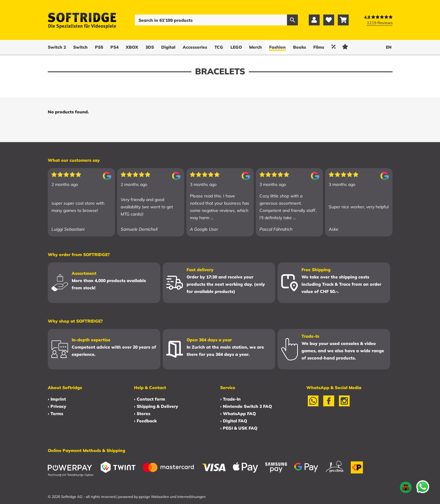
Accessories (195, 47)
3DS (150, 47)
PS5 (99, 47)
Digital (168, 47)
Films (319, 47)
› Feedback (145, 421)
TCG (219, 47)
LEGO (236, 47)
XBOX (132, 47)
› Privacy (57, 406)
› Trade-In (230, 399)
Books (300, 47)
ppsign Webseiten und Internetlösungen (172, 497)
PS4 (114, 47)
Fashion (277, 47)
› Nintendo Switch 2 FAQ (246, 406)
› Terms (55, 414)
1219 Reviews (380, 23)
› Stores (142, 414)
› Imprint (57, 399)
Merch (256, 47)
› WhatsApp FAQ (238, 414)
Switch (80, 47)
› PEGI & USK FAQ (239, 428)
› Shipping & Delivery (156, 406)
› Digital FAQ (234, 421)
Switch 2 (57, 47)
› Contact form (150, 399)
